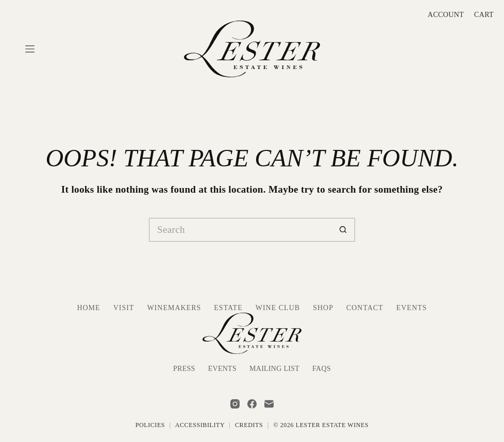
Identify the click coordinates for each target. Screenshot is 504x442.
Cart (484, 15)
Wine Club (278, 308)
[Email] (269, 404)
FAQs (322, 369)
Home (88, 308)
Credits (249, 425)
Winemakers (174, 308)
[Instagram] (235, 404)
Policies (150, 425)
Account (446, 15)
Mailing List (274, 369)
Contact (365, 308)
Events (412, 308)
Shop (323, 308)
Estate (228, 308)
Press (184, 369)
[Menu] (30, 49)
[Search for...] (240, 230)
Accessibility (200, 425)
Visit (124, 308)
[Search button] (343, 230)
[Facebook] (252, 404)
